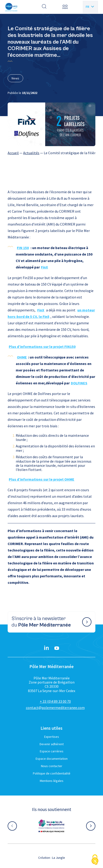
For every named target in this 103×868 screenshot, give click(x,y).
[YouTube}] (57, 648)
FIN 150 (23, 248)
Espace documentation (52, 759)
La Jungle (59, 858)
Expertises (52, 737)
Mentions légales (52, 781)
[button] (65, 7)
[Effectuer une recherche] (44, 7)
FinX (44, 267)
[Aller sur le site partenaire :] (51, 826)
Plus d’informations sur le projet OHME (42, 479)
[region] (51, 153)
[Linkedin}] (47, 648)
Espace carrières (52, 751)
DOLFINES (79, 383)
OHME (22, 357)
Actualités (31, 153)
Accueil (13, 153)
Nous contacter (52, 766)
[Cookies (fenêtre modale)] (95, 860)
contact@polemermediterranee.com (55, 708)
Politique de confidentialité (52, 773)
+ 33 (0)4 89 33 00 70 (55, 701)
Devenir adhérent (52, 744)
